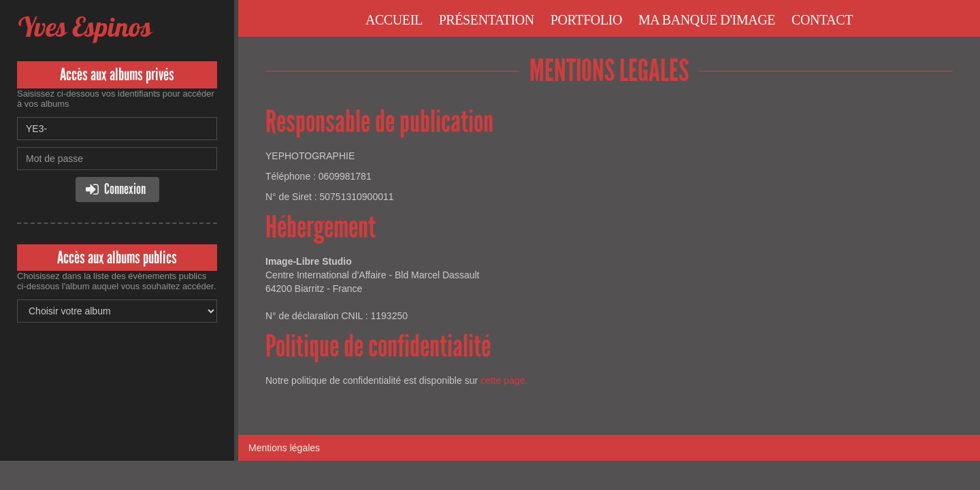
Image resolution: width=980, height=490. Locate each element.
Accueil (394, 20)
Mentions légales (284, 448)
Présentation (487, 20)
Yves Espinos (84, 27)
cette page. (504, 380)
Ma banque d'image (707, 20)
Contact (822, 20)
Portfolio (586, 20)
